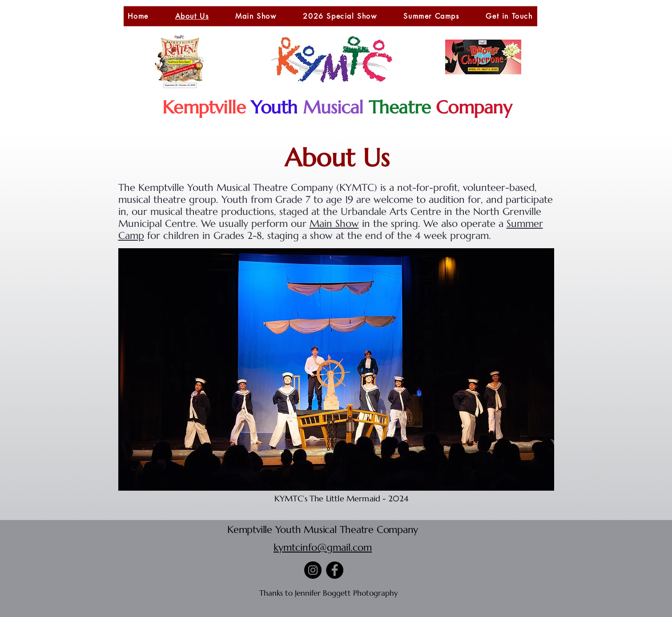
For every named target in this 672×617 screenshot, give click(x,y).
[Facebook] (335, 570)
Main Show (334, 224)
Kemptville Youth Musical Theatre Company (323, 530)
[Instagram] (313, 570)
